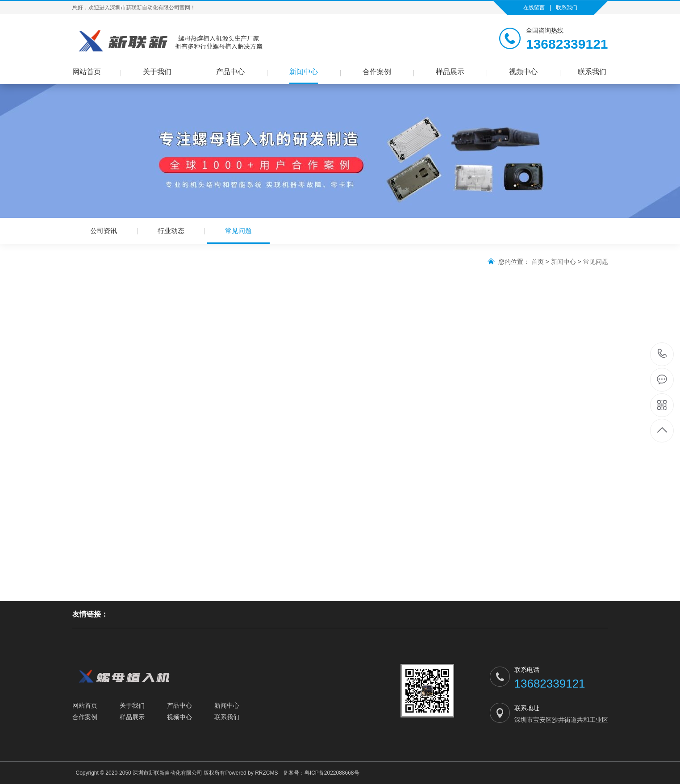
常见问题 (238, 235)
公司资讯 (104, 231)
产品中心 (230, 72)
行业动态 (171, 231)
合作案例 (377, 72)
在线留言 (534, 8)
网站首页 (87, 72)
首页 (538, 262)
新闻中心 (304, 72)
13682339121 (662, 354)
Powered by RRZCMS (251, 773)
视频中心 (523, 72)
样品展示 (450, 72)
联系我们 (567, 8)
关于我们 (157, 72)
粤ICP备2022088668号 (332, 773)
